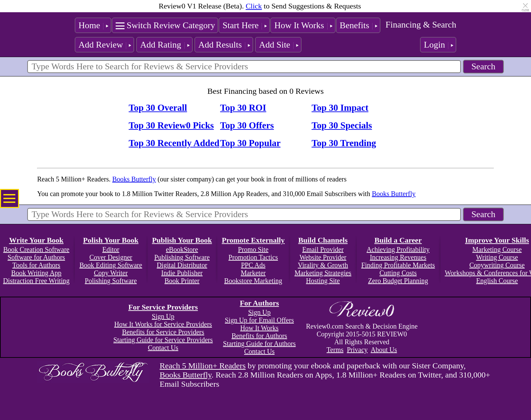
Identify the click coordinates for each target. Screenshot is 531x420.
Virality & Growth (323, 265)
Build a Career (398, 240)
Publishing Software (182, 257)
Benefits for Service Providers (163, 332)
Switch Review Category (171, 25)
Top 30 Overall (158, 108)
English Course (497, 281)
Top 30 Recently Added (174, 143)
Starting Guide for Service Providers (163, 340)
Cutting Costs (398, 273)
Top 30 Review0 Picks (171, 125)
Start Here (240, 25)
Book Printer (182, 281)
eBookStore (182, 249)
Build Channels (323, 240)
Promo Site (253, 249)
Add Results (220, 45)
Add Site (275, 45)
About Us (384, 350)
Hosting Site (323, 281)
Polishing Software (111, 281)
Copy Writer (111, 273)
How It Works (299, 25)
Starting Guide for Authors (260, 344)
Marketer (253, 273)
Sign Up (163, 316)
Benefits (355, 25)
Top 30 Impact (340, 108)
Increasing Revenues (398, 257)
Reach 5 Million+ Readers (203, 366)
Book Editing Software (111, 265)
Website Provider (323, 257)
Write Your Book (36, 240)
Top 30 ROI (243, 108)
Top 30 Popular (250, 143)
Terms (335, 350)
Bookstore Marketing (253, 281)
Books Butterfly (134, 179)
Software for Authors (36, 257)
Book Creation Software (36, 249)
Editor (111, 249)
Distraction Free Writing (36, 281)
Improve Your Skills (497, 240)
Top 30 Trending (344, 143)
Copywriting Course (497, 265)
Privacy (357, 350)
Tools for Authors (36, 265)
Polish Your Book (111, 240)
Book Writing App (36, 273)
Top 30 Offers (247, 125)
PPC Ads (253, 265)
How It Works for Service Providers (163, 324)
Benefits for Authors (259, 336)
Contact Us (163, 348)
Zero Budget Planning (398, 281)
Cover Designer (111, 257)
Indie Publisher (182, 273)
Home (89, 25)
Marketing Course (497, 249)
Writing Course (497, 257)
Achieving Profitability (398, 249)
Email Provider (323, 249)
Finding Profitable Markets (398, 265)
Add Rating (161, 45)
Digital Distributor (182, 265)
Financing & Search (421, 25)
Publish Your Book (182, 240)
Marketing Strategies (323, 273)
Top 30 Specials (342, 125)
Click (254, 6)
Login (434, 45)
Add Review (101, 45)
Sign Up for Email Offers (259, 320)
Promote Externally (253, 240)
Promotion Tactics (253, 257)
